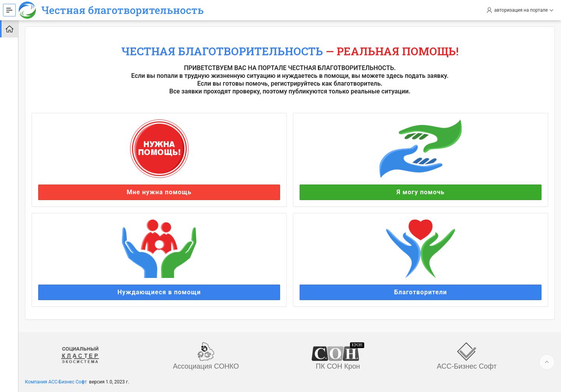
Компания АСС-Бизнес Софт (56, 382)
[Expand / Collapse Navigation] (9, 10)
